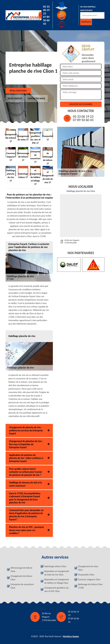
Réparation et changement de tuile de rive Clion (57, 573)
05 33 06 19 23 (46, 10)
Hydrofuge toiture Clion (55, 566)
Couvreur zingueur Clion (89, 579)
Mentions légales (71, 636)
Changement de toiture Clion (21, 578)
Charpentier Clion (86, 575)
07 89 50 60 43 (46, 20)
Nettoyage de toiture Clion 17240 (90, 586)
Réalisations (18, 91)
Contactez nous (36, 98)
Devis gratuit (15, 98)
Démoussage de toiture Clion (21, 569)
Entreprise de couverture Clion (22, 586)
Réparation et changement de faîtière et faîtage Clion (57, 581)
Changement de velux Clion (88, 568)
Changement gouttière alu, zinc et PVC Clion (57, 589)
